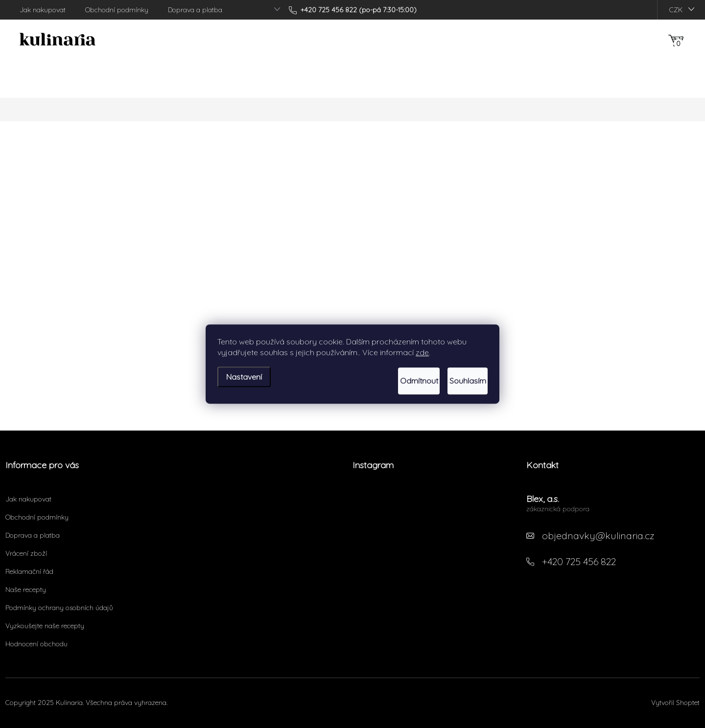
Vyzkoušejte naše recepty (45, 626)
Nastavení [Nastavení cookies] (244, 375)
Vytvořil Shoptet (675, 703)
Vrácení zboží (26, 553)
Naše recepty (26, 590)
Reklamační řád (29, 571)
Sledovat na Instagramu (434, 546)
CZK (676, 10)
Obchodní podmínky (117, 10)
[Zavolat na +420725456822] (353, 10)
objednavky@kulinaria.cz (598, 535)
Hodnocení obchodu (36, 644)
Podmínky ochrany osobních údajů (59, 608)
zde (422, 355)
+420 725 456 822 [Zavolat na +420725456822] (579, 561)
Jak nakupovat (43, 10)
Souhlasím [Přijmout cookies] (457, 381)
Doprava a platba (195, 10)
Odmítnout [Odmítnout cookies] (387, 381)
